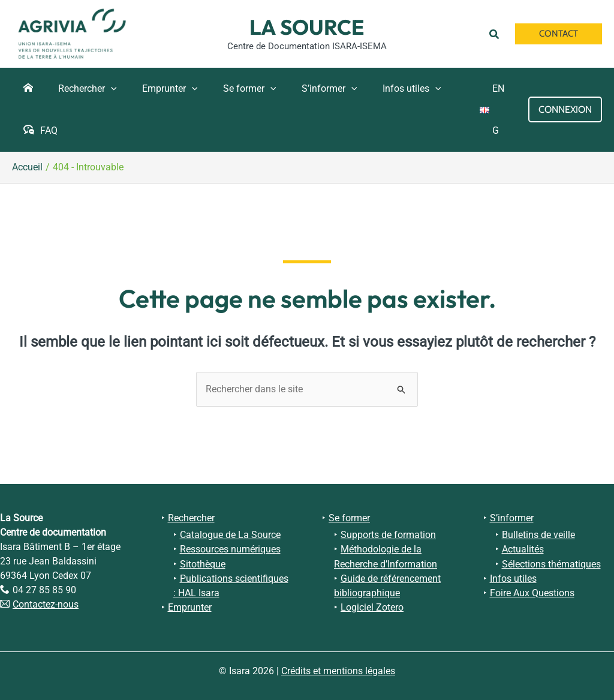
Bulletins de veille (538, 535)
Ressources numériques (230, 549)
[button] (496, 34)
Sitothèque (203, 564)
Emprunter (190, 607)
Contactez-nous (46, 604)
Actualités (523, 549)
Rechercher (191, 518)
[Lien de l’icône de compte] (565, 109)
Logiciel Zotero (372, 607)
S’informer (512, 518)
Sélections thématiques (551, 564)
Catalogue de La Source (230, 535)
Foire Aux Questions (532, 592)
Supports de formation (388, 535)
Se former (349, 518)
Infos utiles (513, 578)
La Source (307, 27)
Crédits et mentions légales (338, 671)
